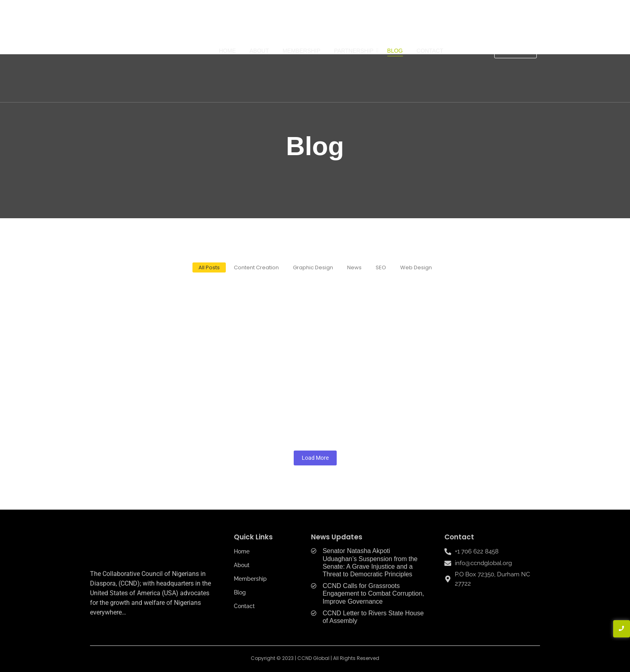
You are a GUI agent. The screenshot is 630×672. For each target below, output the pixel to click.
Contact (430, 51)
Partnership (355, 51)
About (259, 51)
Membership (301, 51)
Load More (315, 458)
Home (227, 51)
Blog (395, 51)
